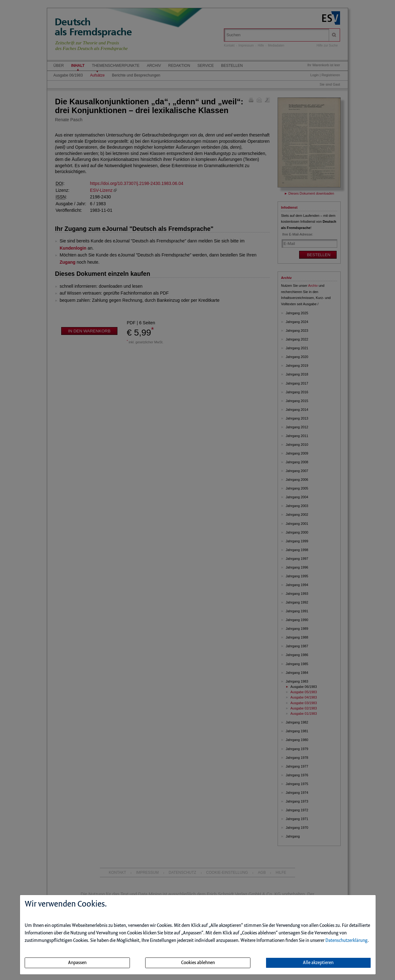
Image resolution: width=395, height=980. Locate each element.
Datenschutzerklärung (346, 941)
